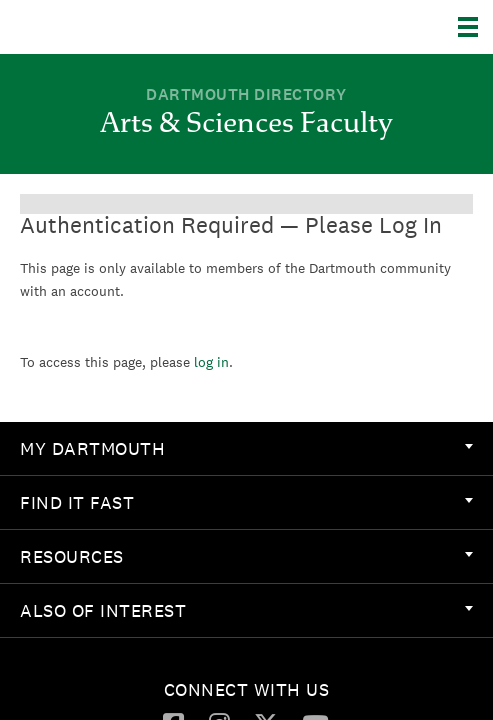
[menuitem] (246, 449)
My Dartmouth (246, 448)
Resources (246, 556)
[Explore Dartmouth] (475, 27)
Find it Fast (246, 502)
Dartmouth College (117, 27)
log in (211, 362)
